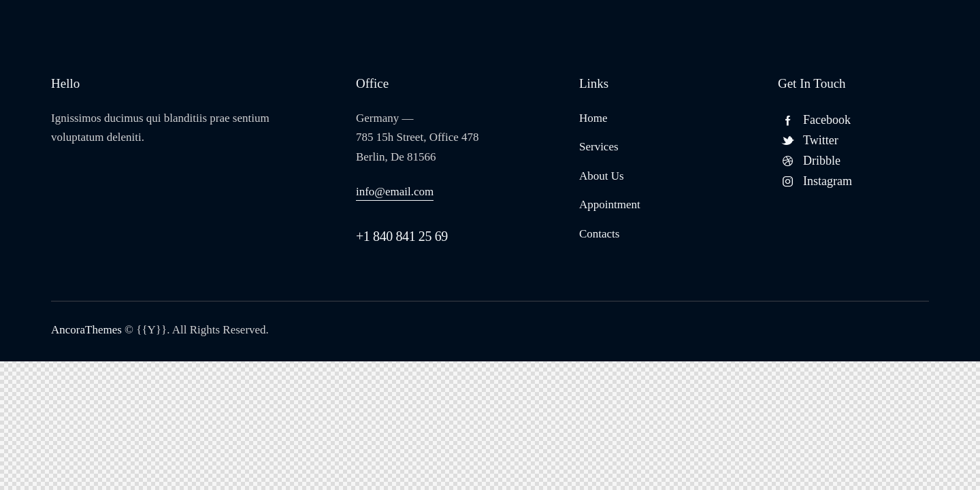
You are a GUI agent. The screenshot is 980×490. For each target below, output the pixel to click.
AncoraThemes (86, 330)
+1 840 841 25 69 (402, 236)
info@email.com (395, 192)
